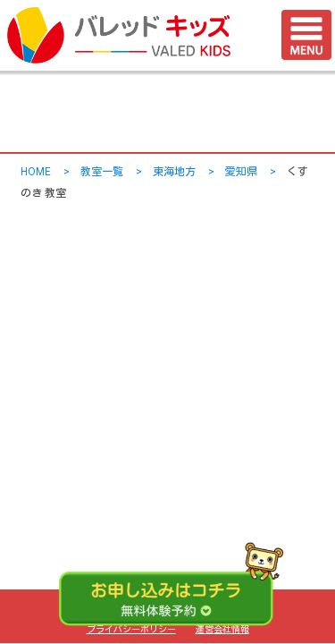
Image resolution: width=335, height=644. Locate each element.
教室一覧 (102, 172)
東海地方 (174, 172)
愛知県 (241, 172)
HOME (36, 172)
